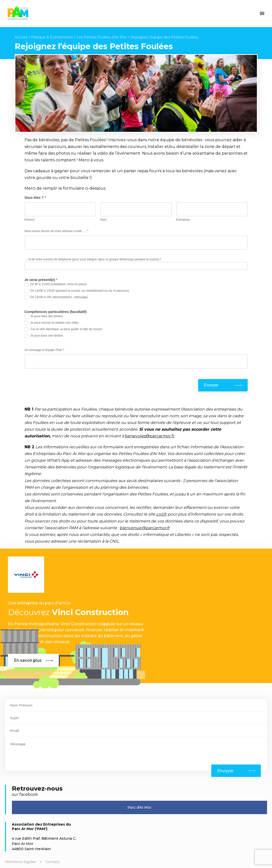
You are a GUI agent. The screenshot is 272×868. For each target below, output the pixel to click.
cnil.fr (161, 514)
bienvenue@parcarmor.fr (145, 528)
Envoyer (211, 385)
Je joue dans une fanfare (44, 336)
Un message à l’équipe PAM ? (45, 350)
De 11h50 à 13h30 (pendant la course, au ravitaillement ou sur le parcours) (77, 291)
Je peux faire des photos (44, 316)
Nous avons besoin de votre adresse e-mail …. (56, 231)
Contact (52, 862)
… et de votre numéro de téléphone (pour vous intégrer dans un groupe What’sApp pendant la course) (93, 259)
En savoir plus (33, 660)
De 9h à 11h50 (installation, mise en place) (56, 284)
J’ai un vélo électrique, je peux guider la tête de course (63, 329)
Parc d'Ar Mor (139, 807)
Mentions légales (20, 862)
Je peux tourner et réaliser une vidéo (52, 323)
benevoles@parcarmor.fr (150, 436)
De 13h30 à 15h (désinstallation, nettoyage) (56, 297)
